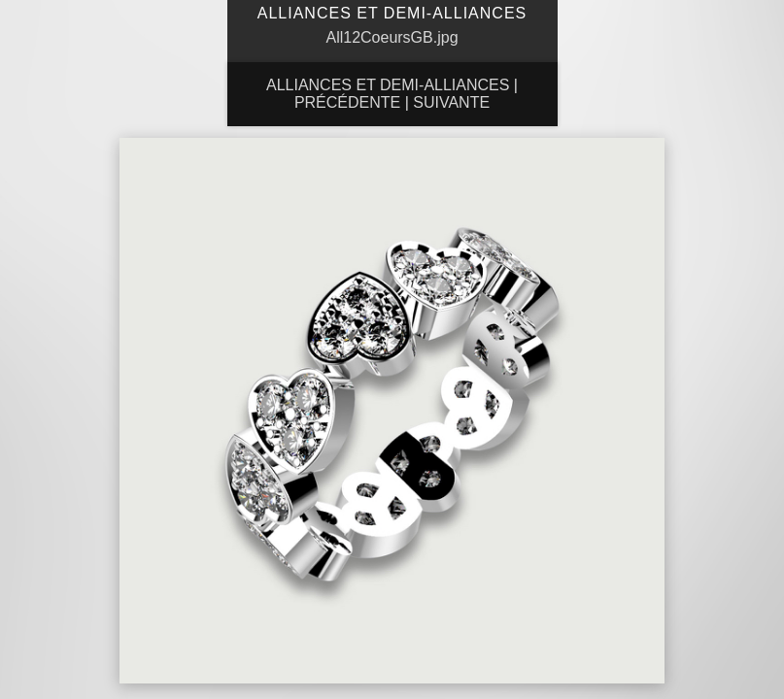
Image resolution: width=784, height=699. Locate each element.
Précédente (347, 102)
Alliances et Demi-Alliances (388, 85)
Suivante (451, 102)
